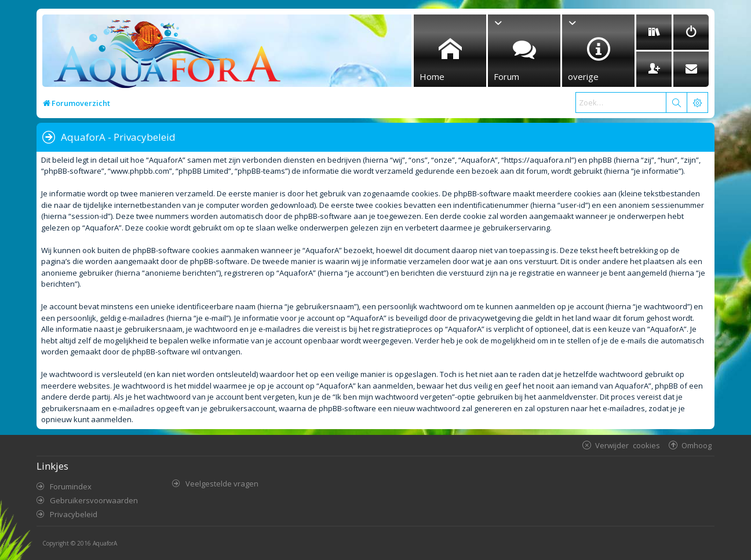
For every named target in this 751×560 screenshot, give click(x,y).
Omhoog (697, 445)
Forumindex (71, 486)
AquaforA (105, 543)
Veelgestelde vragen (222, 484)
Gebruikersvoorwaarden (94, 500)
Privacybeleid (74, 514)
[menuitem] (654, 32)
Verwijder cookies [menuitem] (628, 445)
